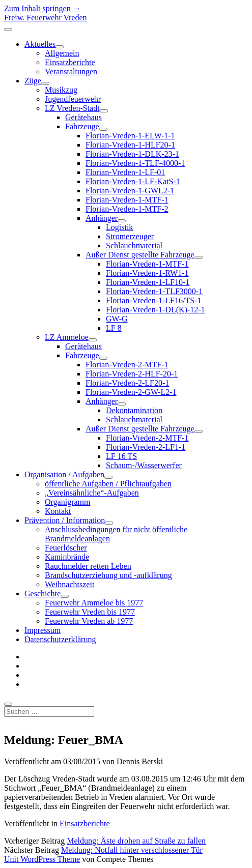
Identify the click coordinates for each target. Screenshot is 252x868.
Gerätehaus (83, 117)
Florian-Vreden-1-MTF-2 (127, 209)
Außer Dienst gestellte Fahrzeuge (140, 255)
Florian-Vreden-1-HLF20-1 (130, 145)
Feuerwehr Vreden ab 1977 (89, 621)
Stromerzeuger (130, 236)
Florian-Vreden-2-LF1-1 (146, 447)
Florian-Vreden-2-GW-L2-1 (131, 392)
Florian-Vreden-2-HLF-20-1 (132, 374)
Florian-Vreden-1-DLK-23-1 (132, 154)
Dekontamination (134, 410)
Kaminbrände (67, 557)
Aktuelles (40, 44)
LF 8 (114, 328)
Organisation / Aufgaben (64, 474)
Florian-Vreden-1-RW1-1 (147, 273)
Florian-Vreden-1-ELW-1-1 (130, 136)
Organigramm (67, 502)
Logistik (119, 227)
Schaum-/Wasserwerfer (144, 465)
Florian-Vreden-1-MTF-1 (127, 200)
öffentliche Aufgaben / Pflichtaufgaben (108, 484)
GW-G (117, 319)
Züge (33, 81)
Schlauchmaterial (134, 245)
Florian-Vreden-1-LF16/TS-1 (153, 300)
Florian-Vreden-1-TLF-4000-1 (135, 163)
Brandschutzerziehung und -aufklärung (108, 575)
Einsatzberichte (70, 62)
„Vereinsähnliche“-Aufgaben (92, 493)
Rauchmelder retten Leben (88, 566)
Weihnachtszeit (69, 584)
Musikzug (61, 90)
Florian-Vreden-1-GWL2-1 (130, 191)
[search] (8, 704)
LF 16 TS (121, 456)
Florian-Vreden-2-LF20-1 (127, 383)
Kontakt (58, 511)
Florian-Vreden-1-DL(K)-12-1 (156, 310)
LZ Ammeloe (67, 337)
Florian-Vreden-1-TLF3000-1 (154, 291)
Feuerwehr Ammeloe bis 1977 (94, 603)
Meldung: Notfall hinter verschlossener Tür (132, 850)
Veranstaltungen (71, 71)
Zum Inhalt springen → (43, 8)
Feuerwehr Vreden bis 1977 (90, 612)
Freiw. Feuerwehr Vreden (46, 18)
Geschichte (43, 594)
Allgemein (62, 53)
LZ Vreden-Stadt (72, 108)
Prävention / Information (65, 520)
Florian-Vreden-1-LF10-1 (148, 282)
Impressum (43, 630)
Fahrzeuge (82, 126)
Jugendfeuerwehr (73, 99)
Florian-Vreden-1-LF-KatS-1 (133, 181)
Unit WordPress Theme (42, 859)
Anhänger (102, 218)
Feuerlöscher (66, 548)
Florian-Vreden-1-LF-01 (125, 172)
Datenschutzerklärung (60, 639)
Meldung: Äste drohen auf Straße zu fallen (136, 841)
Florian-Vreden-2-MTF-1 (127, 365)
